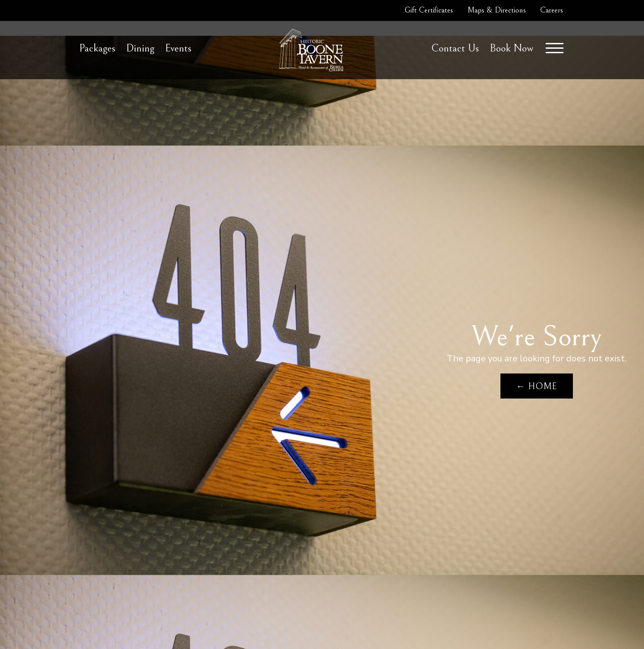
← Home (537, 387)
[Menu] (555, 48)
